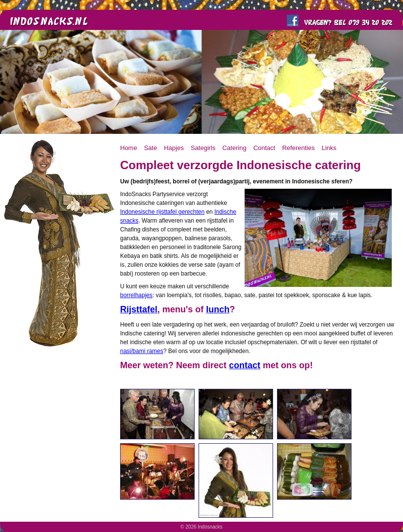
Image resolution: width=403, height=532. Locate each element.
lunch (218, 309)
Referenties (298, 148)
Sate (151, 148)
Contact (264, 148)
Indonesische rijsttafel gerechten (162, 212)
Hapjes (174, 148)
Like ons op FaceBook (293, 21)
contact (245, 365)
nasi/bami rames (142, 351)
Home (129, 148)
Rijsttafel (139, 309)
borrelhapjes (136, 295)
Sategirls (203, 148)
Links (329, 148)
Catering (234, 148)
